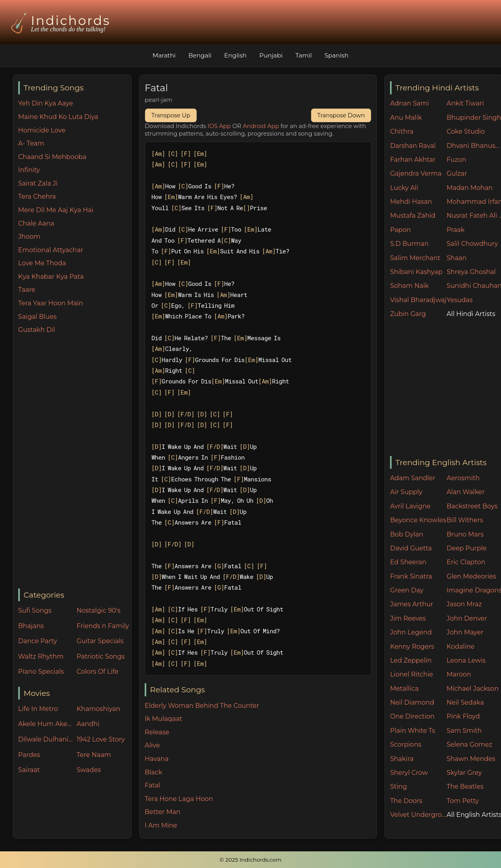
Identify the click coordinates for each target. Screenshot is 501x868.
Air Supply (406, 492)
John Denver (467, 618)
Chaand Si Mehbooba (52, 157)
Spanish (337, 55)
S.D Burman (409, 244)
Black (153, 772)
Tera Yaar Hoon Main (51, 303)
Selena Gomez (469, 744)
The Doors (406, 801)
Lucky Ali (404, 188)
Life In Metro (38, 709)
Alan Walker (466, 492)
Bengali (200, 55)
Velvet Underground (418, 815)
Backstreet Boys (472, 506)
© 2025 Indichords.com (250, 860)
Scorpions (406, 744)
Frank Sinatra (411, 576)
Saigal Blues (37, 317)
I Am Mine (161, 825)
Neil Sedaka (465, 702)
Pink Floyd (463, 716)
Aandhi (88, 724)
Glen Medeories (471, 576)
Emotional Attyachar (51, 250)
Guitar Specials (100, 641)
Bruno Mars (465, 534)
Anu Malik (406, 118)
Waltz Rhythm (41, 656)
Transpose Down (341, 115)
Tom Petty (463, 801)
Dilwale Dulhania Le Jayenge (46, 739)
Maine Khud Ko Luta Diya (58, 117)
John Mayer (465, 632)
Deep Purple (467, 548)
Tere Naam (94, 755)
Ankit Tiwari (465, 103)
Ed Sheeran (408, 562)
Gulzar (457, 173)
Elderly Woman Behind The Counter (202, 706)
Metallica (404, 689)
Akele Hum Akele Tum (46, 724)
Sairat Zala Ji (38, 183)
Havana (157, 759)
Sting (398, 787)
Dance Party (38, 641)
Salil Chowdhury (472, 244)
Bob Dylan (407, 534)
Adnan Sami (409, 103)
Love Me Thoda (42, 263)
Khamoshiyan (98, 709)
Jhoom (29, 237)
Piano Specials (41, 672)
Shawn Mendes (471, 759)
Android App (261, 126)
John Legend (411, 632)
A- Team (31, 143)
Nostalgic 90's (98, 610)
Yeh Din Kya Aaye (46, 103)
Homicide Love (42, 130)
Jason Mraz (464, 604)
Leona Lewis (466, 660)
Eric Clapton (466, 562)
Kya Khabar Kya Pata (51, 277)
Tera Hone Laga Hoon (179, 799)
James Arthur (412, 604)
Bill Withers (465, 520)
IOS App (219, 126)
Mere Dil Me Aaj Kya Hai (56, 210)
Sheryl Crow (409, 773)
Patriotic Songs (100, 656)
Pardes (29, 755)
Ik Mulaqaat (163, 719)
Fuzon (456, 160)
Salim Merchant (415, 258)
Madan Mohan (470, 188)
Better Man (163, 812)
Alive (152, 745)
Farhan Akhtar (413, 160)
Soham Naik (409, 286)
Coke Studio (466, 131)
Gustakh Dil (37, 330)
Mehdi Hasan (411, 202)
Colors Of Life (97, 672)
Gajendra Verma (416, 173)
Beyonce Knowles (418, 520)
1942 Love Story (101, 739)
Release (157, 732)
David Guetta (411, 548)
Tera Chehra (37, 196)
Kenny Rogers (412, 647)
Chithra (402, 131)
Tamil (304, 55)
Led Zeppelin (411, 660)
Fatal (152, 785)
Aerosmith (463, 478)
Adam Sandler (413, 478)
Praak (456, 230)
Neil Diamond (412, 702)
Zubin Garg (408, 314)
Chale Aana (36, 223)
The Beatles (465, 787)
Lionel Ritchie (411, 674)
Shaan (457, 258)
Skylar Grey (464, 773)
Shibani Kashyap (416, 272)
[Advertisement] (75, 462)
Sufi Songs (35, 610)
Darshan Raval (413, 146)
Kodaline (461, 647)
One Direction (412, 716)
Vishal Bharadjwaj (418, 300)
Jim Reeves (408, 618)
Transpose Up (171, 115)
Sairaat (29, 770)
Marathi (164, 55)
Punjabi (271, 55)
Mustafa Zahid (413, 216)
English (236, 55)
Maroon (459, 674)
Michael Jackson (473, 689)
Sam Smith (464, 731)
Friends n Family (103, 626)
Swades (89, 770)
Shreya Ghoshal (471, 272)
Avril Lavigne (410, 506)
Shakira (402, 759)
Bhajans (31, 626)
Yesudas (460, 300)
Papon (400, 230)
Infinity (29, 170)
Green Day (407, 590)
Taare (27, 290)
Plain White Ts (412, 731)
